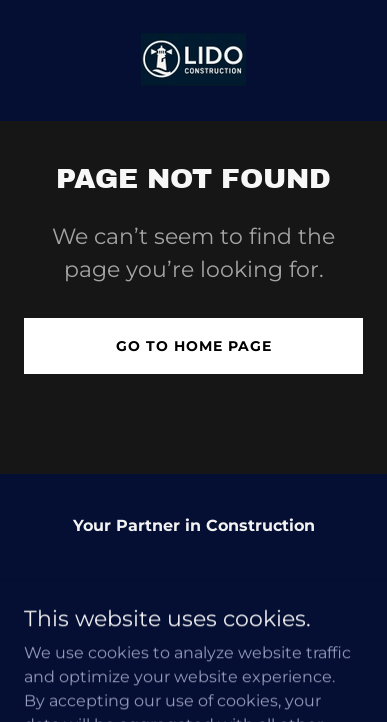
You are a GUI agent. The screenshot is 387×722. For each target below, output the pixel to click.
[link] (193, 60)
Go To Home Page (194, 346)
